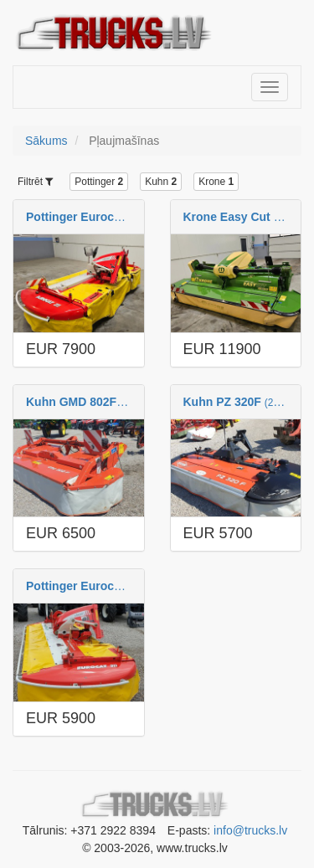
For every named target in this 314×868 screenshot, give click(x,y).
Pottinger (99, 182)
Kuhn (161, 182)
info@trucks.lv (250, 830)
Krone (216, 182)
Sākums (46, 141)
